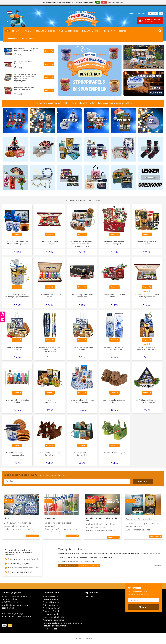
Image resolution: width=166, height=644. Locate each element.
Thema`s (28, 31)
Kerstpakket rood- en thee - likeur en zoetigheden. (25, 88)
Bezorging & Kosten (52, 611)
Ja (98, 2)
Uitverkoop (151, 178)
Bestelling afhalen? (52, 608)
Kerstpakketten (123, 120)
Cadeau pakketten (69, 31)
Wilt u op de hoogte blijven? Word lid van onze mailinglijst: (139, 593)
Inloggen (132, 13)
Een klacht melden (51, 614)
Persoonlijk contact (68, 565)
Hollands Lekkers (91, 31)
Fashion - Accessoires (115, 31)
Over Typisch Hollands (89, 565)
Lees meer (32, 536)
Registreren (142, 13)
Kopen (49, 51)
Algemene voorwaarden (54, 620)
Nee (104, 2)
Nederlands (153, 13)
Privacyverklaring (51, 596)
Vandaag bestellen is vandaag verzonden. (62, 623)
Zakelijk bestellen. (51, 599)
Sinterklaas (15, 149)
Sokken (151, 149)
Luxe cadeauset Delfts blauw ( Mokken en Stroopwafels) (26, 49)
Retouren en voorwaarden (55, 626)
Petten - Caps (123, 178)
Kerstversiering (69, 120)
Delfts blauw (27, 38)
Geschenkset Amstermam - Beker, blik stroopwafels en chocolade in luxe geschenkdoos (25, 77)
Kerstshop (12, 38)
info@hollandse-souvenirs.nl (15, 605)
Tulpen (15, 178)
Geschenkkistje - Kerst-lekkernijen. (23, 62)
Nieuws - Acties (50, 629)
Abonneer (143, 481)
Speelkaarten (123, 149)
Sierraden (43, 178)
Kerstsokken (15, 120)
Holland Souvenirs (46, 31)
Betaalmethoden (51, 605)
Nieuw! (16, 31)
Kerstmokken (96, 120)
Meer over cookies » (116, 2)
